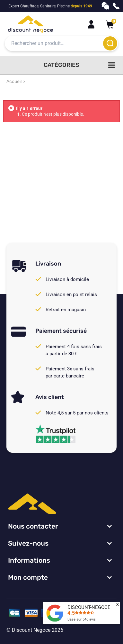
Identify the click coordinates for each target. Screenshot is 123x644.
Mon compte (28, 577)
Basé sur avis (82, 619)
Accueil (14, 82)
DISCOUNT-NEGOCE (89, 607)
